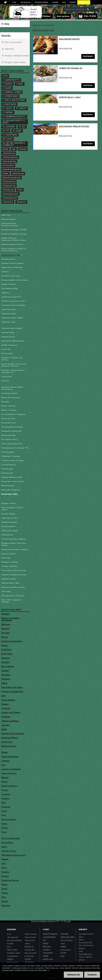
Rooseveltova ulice (11, 194)
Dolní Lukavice (8, 666)
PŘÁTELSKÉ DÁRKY (68, 937)
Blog (64, 2)
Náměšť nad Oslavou (9, 786)
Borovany (5, 633)
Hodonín (5, 704)
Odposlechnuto (30, 937)
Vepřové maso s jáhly (70, 97)
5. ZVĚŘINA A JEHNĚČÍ (12, 92)
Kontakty (55, 2)
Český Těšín (7, 654)
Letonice (5, 761)
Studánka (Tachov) (9, 851)
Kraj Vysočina (8, 165)
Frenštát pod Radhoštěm (12, 692)
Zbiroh (4, 889)
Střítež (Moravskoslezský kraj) (13, 855)
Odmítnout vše (73, 975)
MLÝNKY (46, 944)
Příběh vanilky (12, 950)
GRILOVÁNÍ (64, 934)
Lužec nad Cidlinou (9, 773)
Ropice (4, 832)
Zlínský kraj (21, 202)
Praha (20, 190)
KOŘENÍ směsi (48, 959)
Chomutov (6, 708)
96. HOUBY (17, 131)
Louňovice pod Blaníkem (11, 769)
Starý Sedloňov (7, 843)
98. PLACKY (8, 139)
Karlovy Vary (7, 742)
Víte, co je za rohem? (13, 42)
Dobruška (5, 662)
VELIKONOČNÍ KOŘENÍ (48, 955)
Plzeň (4, 803)
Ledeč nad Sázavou (10, 757)
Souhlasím (92, 975)
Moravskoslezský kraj (12, 178)
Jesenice (5, 725)
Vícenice (5, 872)
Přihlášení (47, 16)
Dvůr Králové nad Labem (12, 687)
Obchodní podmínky (41, 2)
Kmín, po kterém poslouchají (31, 955)
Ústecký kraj (8, 202)
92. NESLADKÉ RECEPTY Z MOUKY (14, 122)
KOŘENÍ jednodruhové (66, 948)
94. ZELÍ (22, 127)
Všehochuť (9, 49)
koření (5, 76)
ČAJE (63, 956)
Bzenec (5, 645)
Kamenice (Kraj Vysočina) (13, 734)
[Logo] (26, 12)
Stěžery (4, 847)
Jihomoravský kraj (10, 157)
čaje (14, 149)
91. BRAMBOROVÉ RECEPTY (14, 116)
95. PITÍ (6, 131)
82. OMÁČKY (21, 108)
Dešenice (5, 658)
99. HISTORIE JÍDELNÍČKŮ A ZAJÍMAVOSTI (14, 144)
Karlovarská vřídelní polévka (74, 127)
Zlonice (5, 893)
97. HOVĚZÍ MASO (10, 135)
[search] (88, 9)
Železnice (6, 906)
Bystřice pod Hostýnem (12, 641)
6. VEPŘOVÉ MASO (10, 96)
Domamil (5, 671)
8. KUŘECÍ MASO (9, 104)
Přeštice (5, 828)
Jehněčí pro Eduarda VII (70, 68)
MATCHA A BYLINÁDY (47, 948)
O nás (14, 2)
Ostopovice (6, 794)
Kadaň (4, 729)
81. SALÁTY (8, 108)
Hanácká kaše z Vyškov (11, 255)
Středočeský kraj (10, 198)
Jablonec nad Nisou (10, 721)
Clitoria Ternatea (31, 934)
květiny (5, 174)
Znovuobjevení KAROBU (13, 958)
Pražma (4, 824)
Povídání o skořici (14, 953)
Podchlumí (6, 807)
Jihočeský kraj (9, 153)
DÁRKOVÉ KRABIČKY (50, 934)
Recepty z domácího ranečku (17, 56)
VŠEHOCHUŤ (85, 2)
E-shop (5, 24)
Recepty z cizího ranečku (15, 62)
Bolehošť (5, 629)
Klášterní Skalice (9, 746)
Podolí (4, 811)
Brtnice (5, 637)
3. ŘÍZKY (20, 84)
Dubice (4, 683)
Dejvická (23, 149)
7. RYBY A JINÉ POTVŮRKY (14, 100)
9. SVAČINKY (8, 112)
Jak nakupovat (25, 2)
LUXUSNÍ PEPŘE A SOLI (49, 939)
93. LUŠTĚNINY (9, 127)
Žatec (4, 897)
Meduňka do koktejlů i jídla (30, 948)
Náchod (4, 782)
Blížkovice (6, 625)
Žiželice (5, 901)
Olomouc (5, 790)
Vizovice (5, 876)
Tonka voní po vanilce (30, 942)
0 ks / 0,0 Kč (90, 16)
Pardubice (5, 799)
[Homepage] (6, 2)
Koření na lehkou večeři (67, 942)
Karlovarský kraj (9, 161)
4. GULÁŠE (7, 88)
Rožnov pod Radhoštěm (11, 838)
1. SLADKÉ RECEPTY (11, 80)
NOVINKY (73, 2)
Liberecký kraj (18, 174)
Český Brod (6, 650)
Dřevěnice (6, 679)
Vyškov (4, 885)
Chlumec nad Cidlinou (11, 713)
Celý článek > (88, 56)
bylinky (5, 149)
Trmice (4, 868)
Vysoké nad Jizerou (10, 880)
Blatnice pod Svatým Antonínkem (10, 619)
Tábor (4, 864)
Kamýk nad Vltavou (10, 738)
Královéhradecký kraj (11, 169)
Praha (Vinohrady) (8, 820)
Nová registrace (63, 16)
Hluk (3, 696)
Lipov (3, 765)
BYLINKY (63, 953)
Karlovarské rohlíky (69, 39)
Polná (4, 815)
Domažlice (6, 675)
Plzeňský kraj (8, 190)
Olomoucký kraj (9, 182)
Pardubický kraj (9, 186)
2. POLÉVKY (8, 84)
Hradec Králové (8, 700)
